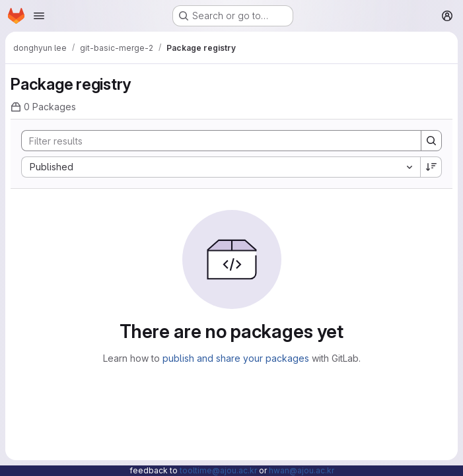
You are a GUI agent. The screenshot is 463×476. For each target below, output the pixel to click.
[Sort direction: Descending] (431, 167)
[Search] (215, 141)
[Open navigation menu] (39, 16)
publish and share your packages (236, 358)
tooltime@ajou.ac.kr (218, 470)
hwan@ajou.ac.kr (302, 470)
